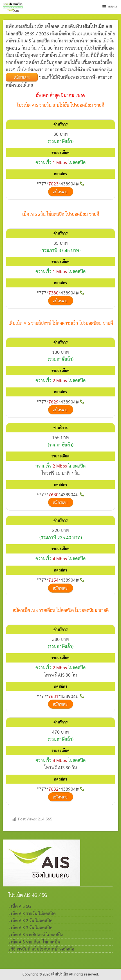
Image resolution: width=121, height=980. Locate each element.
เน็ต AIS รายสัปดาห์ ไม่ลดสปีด (37, 934)
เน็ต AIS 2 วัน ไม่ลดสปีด (32, 920)
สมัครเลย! (22, 77)
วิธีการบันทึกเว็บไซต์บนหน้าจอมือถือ (43, 949)
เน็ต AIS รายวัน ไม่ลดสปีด (33, 913)
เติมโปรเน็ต (60, 974)
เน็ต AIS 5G (21, 906)
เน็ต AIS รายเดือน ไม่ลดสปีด (35, 942)
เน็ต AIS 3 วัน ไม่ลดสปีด (32, 927)
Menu (109, 6)
